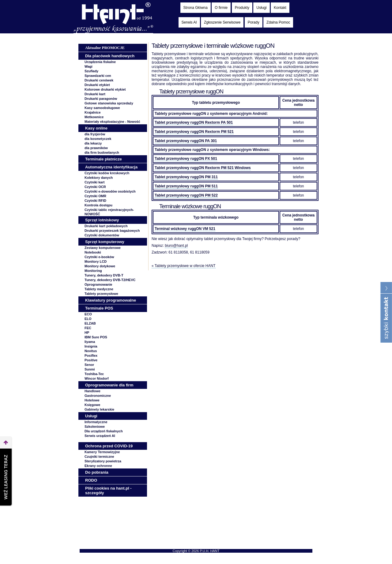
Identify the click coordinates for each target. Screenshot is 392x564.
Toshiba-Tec (94, 374)
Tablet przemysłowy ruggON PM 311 (186, 177)
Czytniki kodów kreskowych (107, 173)
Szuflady (91, 71)
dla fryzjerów (95, 134)
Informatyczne (96, 422)
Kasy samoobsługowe (102, 108)
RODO (91, 480)
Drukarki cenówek (99, 80)
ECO (88, 314)
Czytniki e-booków (99, 257)
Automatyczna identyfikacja (111, 167)
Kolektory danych (99, 178)
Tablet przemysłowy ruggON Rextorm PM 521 (194, 132)
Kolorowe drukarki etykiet (105, 89)
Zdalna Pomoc (278, 22)
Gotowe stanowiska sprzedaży (109, 103)
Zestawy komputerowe (103, 248)
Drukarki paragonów (101, 99)
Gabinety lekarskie (99, 409)
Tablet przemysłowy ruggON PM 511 (186, 186)
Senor (89, 365)
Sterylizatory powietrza (103, 461)
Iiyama (90, 342)
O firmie (221, 8)
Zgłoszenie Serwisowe (222, 22)
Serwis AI (189, 22)
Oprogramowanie (98, 284)
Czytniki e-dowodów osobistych (110, 191)
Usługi (261, 8)
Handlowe (92, 391)
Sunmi (90, 369)
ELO (88, 319)
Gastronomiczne (98, 396)
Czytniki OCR (95, 187)
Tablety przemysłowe (101, 294)
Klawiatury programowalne (111, 300)
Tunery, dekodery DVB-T (104, 275)
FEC (88, 328)
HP (87, 333)
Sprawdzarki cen (98, 76)
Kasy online (96, 128)
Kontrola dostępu (98, 205)
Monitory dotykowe (100, 266)
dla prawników (96, 148)
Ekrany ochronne (98, 466)
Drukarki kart (95, 94)
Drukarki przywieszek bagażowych (112, 231)
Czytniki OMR (95, 196)
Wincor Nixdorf (97, 378)
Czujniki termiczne (99, 457)
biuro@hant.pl (176, 246)
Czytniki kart (94, 182)
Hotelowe (92, 400)
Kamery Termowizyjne (102, 452)
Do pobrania (97, 472)
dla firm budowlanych (102, 152)
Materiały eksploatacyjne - (112, 122)
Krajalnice (93, 112)
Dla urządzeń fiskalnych (104, 431)
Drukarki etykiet (97, 85)
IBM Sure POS (96, 337)
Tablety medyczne (99, 289)
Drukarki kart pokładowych (106, 226)
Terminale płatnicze (104, 159)
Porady (254, 22)
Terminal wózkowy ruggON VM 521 (185, 229)
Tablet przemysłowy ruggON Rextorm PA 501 (194, 122)
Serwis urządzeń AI (100, 436)
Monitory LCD (96, 261)
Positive (91, 360)
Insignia (91, 346)
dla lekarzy (93, 143)
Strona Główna (196, 8)
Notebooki (93, 252)
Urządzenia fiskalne (100, 62)
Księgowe (92, 405)
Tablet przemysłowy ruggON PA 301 (186, 141)
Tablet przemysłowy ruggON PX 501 (186, 159)
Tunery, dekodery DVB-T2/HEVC (110, 280)
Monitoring (93, 271)
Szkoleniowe (95, 427)
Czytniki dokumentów (102, 235)
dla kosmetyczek (98, 139)
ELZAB (90, 323)
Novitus (91, 351)
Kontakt (280, 8)
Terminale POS (99, 308)
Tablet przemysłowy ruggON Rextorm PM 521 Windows (203, 168)
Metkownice (94, 117)
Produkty (242, 8)
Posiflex (91, 355)
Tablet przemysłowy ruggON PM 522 (186, 195)
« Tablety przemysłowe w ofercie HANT (184, 266)
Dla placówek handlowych (110, 56)
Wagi (89, 66)
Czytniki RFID (95, 201)
